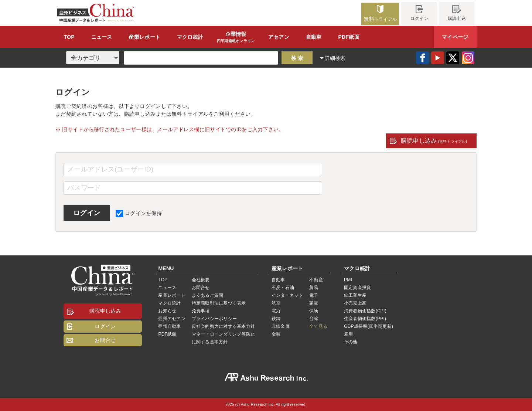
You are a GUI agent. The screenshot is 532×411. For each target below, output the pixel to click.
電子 (314, 295)
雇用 (348, 334)
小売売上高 (355, 303)
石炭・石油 (283, 288)
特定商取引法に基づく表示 (219, 303)
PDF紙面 (349, 37)
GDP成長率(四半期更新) (369, 326)
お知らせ (167, 311)
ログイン (419, 13)
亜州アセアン (172, 319)
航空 (276, 303)
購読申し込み (434, 141)
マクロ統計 (169, 303)
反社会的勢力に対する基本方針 (223, 326)
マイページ (455, 37)
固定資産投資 (357, 288)
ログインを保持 (139, 213)
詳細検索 (335, 58)
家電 (314, 303)
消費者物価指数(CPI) (365, 311)
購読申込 (457, 13)
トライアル (380, 13)
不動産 (316, 280)
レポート (144, 37)
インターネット (287, 295)
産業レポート (172, 295)
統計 (190, 37)
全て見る (318, 326)
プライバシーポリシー (214, 319)
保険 (314, 311)
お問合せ (105, 340)
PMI (348, 280)
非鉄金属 (281, 326)
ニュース (102, 37)
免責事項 (201, 311)
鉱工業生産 (355, 295)
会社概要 (201, 280)
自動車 (314, 37)
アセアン (279, 37)
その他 (351, 342)
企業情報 (236, 37)
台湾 (314, 319)
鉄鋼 (276, 319)
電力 (276, 311)
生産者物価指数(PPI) (365, 319)
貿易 (314, 288)
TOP (69, 37)
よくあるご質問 (208, 295)
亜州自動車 (169, 326)
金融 (276, 334)
